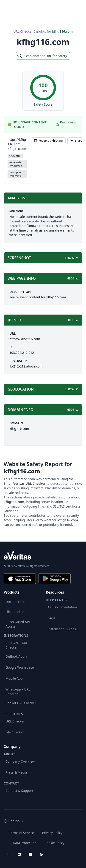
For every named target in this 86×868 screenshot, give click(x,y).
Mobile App (14, 678)
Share (76, 141)
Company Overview (20, 761)
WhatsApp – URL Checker (18, 692)
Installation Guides (62, 629)
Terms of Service (22, 833)
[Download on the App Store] (20, 579)
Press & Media (16, 772)
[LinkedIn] (19, 854)
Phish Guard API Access (18, 624)
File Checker (15, 612)
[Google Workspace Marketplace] (41, 854)
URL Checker (15, 602)
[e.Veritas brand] (43, 555)
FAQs (51, 618)
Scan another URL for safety (42, 56)
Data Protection (25, 843)
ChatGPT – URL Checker (17, 645)
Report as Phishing (48, 141)
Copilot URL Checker (21, 703)
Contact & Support (19, 791)
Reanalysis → (66, 124)
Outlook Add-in (17, 656)
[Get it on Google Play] (55, 579)
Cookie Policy (54, 843)
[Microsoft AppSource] (30, 854)
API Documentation (62, 607)
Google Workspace (20, 667)
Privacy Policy (52, 833)
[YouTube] (8, 854)
